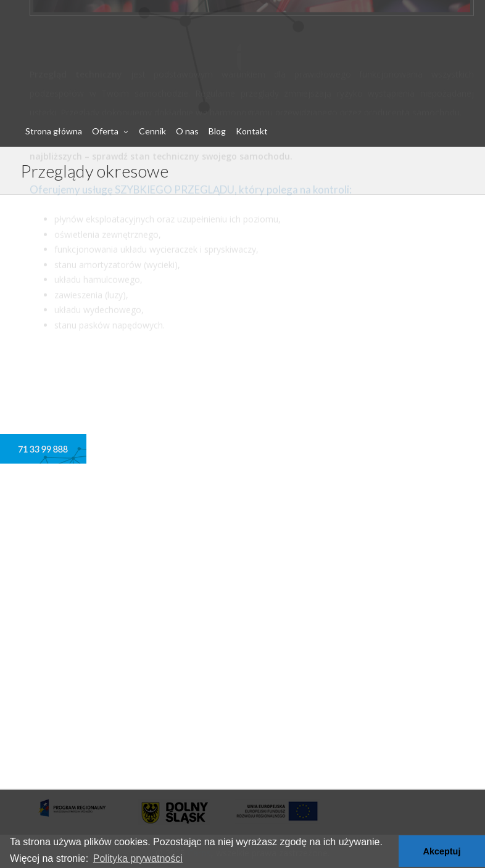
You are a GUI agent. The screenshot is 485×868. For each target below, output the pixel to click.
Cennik (152, 131)
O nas (187, 131)
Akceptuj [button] (442, 851)
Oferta (105, 131)
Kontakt (252, 131)
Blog (217, 131)
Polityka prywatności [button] (138, 858)
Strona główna (54, 131)
